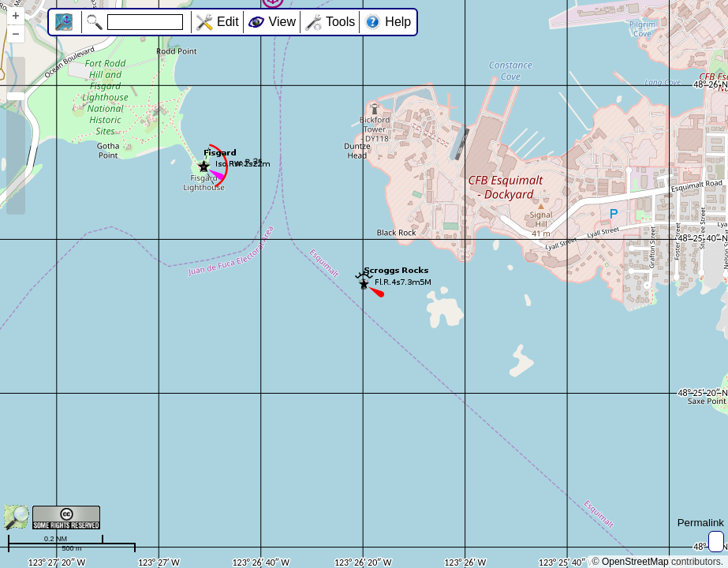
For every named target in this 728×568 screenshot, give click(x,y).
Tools (340, 22)
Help (398, 22)
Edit (228, 22)
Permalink (701, 523)
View (282, 22)
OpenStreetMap (635, 562)
